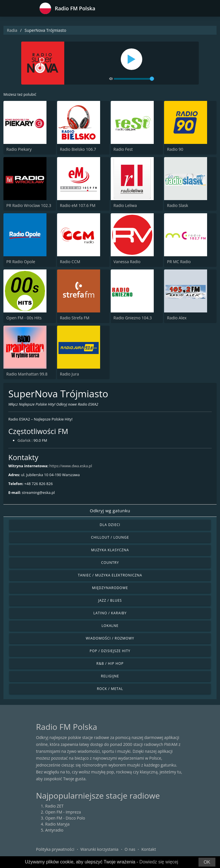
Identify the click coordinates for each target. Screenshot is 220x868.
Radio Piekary (19, 149)
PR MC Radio (179, 262)
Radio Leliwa (125, 205)
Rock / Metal (110, 689)
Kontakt (149, 849)
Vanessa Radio (127, 262)
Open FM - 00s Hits (24, 318)
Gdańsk (24, 440)
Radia (12, 30)
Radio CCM (70, 262)
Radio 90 (175, 149)
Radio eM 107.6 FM (78, 205)
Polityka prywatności (55, 849)
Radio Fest (123, 149)
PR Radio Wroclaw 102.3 (29, 205)
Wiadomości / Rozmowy (110, 638)
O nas (130, 849)
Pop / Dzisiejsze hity (110, 651)
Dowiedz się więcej (159, 862)
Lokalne (110, 626)
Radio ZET (54, 806)
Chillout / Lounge (110, 537)
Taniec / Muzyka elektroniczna (110, 575)
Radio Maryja (58, 824)
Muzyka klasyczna (110, 550)
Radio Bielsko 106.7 (78, 149)
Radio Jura (69, 374)
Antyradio (54, 830)
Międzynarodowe (110, 588)
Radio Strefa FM (75, 318)
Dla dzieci (110, 525)
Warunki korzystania (99, 849)
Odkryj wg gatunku (110, 511)
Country (110, 563)
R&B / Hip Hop (110, 663)
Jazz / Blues (110, 600)
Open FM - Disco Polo (65, 818)
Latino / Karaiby (110, 613)
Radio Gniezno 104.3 (133, 318)
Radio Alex (177, 318)
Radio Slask (178, 205)
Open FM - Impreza (63, 812)
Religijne (110, 676)
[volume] (134, 79)
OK (207, 862)
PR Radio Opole (21, 262)
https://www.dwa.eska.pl (71, 466)
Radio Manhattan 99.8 (27, 374)
